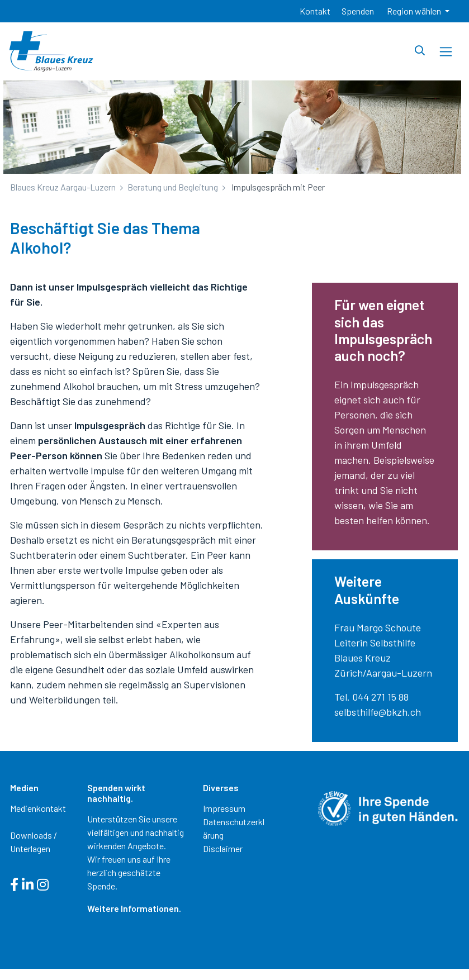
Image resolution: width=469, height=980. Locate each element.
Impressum (224, 808)
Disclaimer (223, 848)
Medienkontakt (38, 808)
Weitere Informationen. (134, 908)
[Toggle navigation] (446, 52)
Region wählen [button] (415, 11)
